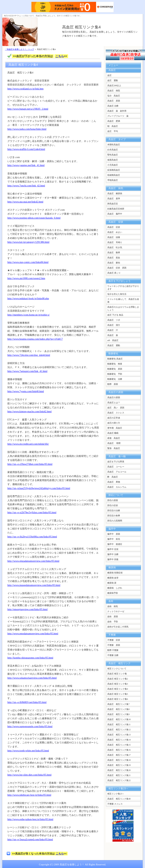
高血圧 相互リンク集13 (119, 735)
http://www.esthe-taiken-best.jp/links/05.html (30, 819)
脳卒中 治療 (113, 554)
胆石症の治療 (114, 510)
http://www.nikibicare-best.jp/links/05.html (29, 795)
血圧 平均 (113, 131)
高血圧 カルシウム (117, 487)
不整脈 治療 (113, 655)
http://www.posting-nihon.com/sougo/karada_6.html (34, 218)
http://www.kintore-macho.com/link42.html (29, 411)
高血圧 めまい (115, 232)
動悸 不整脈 (113, 650)
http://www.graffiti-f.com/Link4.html (26, 149)
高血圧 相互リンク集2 (118, 679)
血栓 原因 (113, 617)
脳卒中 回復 (113, 559)
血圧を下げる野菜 (116, 462)
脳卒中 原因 (114, 534)
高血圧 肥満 (114, 121)
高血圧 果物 (114, 482)
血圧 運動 (113, 80)
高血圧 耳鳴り (115, 242)
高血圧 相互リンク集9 (118, 714)
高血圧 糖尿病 (115, 193)
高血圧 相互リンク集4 (81, 27)
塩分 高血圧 (114, 96)
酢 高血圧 (113, 477)
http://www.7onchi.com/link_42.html (26, 186)
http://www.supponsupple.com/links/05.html (30, 726)
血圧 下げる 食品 (115, 315)
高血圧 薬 (113, 335)
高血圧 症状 (114, 227)
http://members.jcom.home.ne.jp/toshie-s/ (29, 315)
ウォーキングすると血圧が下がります (123, 288)
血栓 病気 (113, 606)
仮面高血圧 (113, 160)
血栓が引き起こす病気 (118, 627)
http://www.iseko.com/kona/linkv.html (27, 129)
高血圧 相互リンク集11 (119, 724)
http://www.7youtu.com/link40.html (26, 391)
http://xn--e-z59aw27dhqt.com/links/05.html (30, 464)
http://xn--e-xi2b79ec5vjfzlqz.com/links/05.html (32, 512)
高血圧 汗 (113, 330)
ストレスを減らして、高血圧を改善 (123, 301)
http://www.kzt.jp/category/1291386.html (28, 242)
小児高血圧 (113, 165)
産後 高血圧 (114, 438)
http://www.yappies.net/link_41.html (26, 165)
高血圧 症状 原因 (118, 268)
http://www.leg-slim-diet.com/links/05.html (29, 775)
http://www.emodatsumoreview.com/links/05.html (33, 634)
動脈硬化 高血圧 (115, 359)
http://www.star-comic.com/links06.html (28, 262)
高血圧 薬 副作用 (117, 111)
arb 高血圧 (113, 340)
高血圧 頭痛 (114, 237)
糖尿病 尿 (112, 583)
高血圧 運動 (114, 345)
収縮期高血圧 (114, 175)
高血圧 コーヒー (116, 467)
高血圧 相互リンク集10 (119, 719)
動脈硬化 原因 (115, 369)
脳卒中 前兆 (114, 539)
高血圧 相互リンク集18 (119, 760)
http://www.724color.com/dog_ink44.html (29, 355)
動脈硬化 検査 (115, 364)
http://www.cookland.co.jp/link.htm (25, 89)
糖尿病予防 (113, 593)
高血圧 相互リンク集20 (119, 770)
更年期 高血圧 (115, 428)
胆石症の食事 (114, 516)
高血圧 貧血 (114, 258)
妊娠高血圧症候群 (116, 209)
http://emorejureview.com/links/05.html (27, 609)
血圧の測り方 (114, 423)
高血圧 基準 (114, 199)
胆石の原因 (113, 500)
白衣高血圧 (113, 150)
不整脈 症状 (114, 640)
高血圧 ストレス (116, 413)
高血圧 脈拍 (114, 263)
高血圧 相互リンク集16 (119, 750)
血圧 (109, 75)
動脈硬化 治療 (115, 379)
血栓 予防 (113, 622)
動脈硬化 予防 (115, 374)
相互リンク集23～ (116, 794)
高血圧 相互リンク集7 (118, 704)
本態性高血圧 (114, 145)
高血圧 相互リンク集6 (118, 699)
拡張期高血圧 (114, 170)
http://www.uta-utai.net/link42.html (25, 202)
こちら (60, 56)
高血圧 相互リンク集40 (119, 799)
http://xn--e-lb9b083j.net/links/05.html (27, 702)
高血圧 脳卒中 (115, 214)
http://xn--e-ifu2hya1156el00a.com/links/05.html (32, 537)
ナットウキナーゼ (116, 611)
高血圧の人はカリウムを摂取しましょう (123, 308)
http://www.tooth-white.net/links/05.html (28, 751)
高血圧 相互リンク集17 (119, 755)
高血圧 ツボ (114, 320)
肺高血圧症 (113, 204)
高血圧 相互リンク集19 (119, 765)
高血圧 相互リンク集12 (119, 730)
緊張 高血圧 (114, 448)
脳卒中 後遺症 (115, 544)
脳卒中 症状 (113, 549)
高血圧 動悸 (114, 253)
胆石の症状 (113, 505)
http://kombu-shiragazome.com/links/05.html (30, 658)
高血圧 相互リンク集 (117, 674)
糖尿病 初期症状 (115, 573)
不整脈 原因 (114, 645)
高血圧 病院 (114, 91)
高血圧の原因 (114, 397)
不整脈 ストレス (115, 804)
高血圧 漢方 (114, 325)
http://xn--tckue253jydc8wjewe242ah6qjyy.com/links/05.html (39, 488)
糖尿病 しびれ (115, 588)
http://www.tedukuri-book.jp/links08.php (28, 298)
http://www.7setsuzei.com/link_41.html (27, 371)
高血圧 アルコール (117, 472)
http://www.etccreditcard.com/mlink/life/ (28, 444)
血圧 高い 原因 (116, 408)
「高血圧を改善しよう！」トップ (19, 49)
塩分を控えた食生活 (117, 294)
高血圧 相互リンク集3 (118, 684)
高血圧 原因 (114, 101)
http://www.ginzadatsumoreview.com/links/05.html (33, 561)
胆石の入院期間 (115, 521)
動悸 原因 (113, 384)
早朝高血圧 (113, 180)
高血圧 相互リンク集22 (119, 780)
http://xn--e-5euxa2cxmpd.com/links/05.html (30, 839)
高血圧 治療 (113, 106)
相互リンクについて (117, 669)
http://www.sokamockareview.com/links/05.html (32, 678)
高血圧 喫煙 (114, 443)
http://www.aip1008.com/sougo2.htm (26, 278)
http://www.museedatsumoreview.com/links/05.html (34, 585)
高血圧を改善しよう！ (72, 864)
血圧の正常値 (114, 418)
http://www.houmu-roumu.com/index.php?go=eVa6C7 (35, 339)
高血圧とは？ (114, 403)
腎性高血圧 (113, 155)
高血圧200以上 (114, 86)
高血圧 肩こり (114, 273)
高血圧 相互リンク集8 (118, 709)
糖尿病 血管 (113, 578)
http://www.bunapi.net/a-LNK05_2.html (28, 109)
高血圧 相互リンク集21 (119, 775)
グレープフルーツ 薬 (118, 116)
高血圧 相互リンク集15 (119, 745)
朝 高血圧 (113, 126)
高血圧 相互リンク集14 (119, 740)
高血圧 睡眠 (113, 433)
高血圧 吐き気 (115, 247)
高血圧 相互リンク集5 (118, 694)
